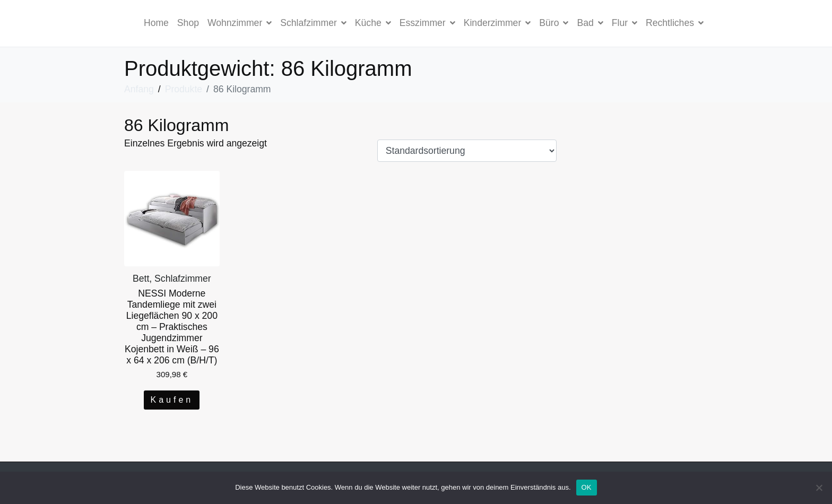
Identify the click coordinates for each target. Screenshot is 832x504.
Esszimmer (427, 23)
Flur (625, 23)
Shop (188, 23)
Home (156, 23)
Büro (554, 23)
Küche (373, 23)
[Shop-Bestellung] (467, 151)
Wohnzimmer (240, 23)
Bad (590, 23)
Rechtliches (675, 23)
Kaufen (172, 400)
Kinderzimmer (497, 23)
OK (587, 487)
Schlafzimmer (313, 23)
